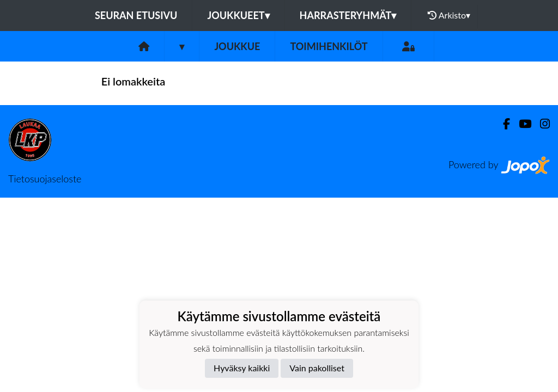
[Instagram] (541, 124)
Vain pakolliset (317, 368)
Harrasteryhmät (348, 15)
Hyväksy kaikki (242, 368)
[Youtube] (521, 124)
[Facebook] (502, 124)
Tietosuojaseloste (45, 179)
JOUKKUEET (238, 15)
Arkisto (449, 15)
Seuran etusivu (136, 15)
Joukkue (237, 46)
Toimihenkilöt (329, 46)
